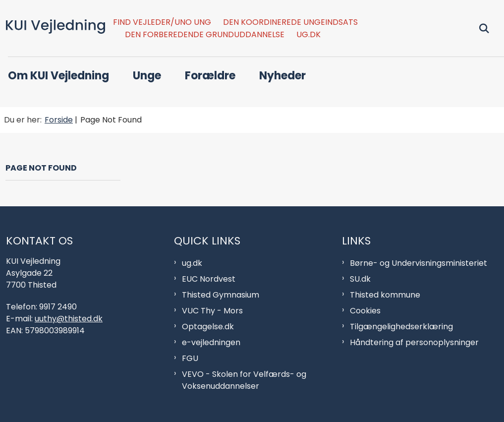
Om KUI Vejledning (58, 76)
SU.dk (360, 279)
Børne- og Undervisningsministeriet (419, 263)
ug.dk (308, 35)
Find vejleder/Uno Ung (162, 23)
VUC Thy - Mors (212, 311)
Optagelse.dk (208, 327)
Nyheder (282, 76)
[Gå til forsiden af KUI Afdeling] (53, 28)
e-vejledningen (211, 342)
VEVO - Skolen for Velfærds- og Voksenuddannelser (244, 380)
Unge (147, 76)
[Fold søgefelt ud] (484, 28)
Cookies (365, 311)
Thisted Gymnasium (221, 295)
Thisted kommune (385, 295)
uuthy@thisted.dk (69, 319)
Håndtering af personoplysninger (414, 342)
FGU (190, 358)
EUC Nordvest (209, 279)
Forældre (210, 76)
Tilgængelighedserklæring (401, 327)
